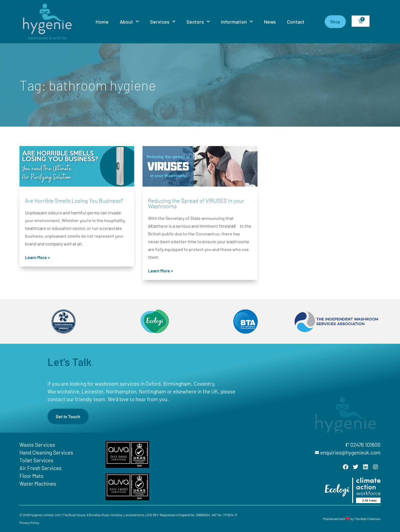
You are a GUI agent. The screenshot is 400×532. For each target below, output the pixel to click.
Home (102, 22)
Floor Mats (31, 476)
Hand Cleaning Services (46, 452)
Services (163, 22)
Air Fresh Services (40, 468)
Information (237, 22)
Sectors (198, 22)
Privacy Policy (29, 523)
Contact (296, 22)
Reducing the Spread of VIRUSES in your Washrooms (196, 203)
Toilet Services (36, 460)
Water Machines (38, 484)
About (129, 22)
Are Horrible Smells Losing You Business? (74, 200)
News (270, 22)
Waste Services (37, 445)
